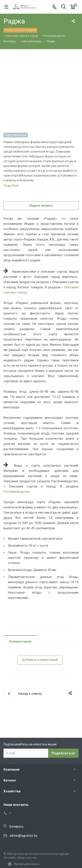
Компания (11, 770)
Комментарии (20, 641)
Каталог (10, 780)
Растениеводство (17, 492)
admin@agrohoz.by (24, 836)
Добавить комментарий (40, 660)
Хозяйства (12, 791)
